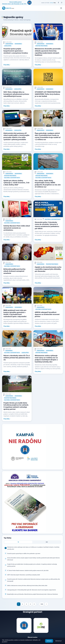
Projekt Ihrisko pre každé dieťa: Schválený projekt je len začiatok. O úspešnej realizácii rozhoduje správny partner (16, 406)
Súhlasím (49, 641)
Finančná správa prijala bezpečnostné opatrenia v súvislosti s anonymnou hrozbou (16, 51)
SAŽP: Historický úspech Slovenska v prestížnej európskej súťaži (24, 575)
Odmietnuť (58, 641)
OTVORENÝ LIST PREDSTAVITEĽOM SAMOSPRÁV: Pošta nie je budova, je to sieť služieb (48, 94)
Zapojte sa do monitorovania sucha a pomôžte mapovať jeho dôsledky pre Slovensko (48, 269)
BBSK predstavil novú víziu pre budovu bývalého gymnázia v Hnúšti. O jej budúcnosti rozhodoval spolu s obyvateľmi (15, 313)
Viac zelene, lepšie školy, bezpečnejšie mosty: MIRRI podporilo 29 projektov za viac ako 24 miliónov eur (48, 184)
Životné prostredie (41, 46)
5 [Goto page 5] (34, 604)
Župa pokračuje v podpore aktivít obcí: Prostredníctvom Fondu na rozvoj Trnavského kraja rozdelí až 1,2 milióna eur (48, 136)
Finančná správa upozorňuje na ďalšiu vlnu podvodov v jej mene (24, 553)
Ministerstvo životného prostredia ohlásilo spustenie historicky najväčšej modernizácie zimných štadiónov (48, 52)
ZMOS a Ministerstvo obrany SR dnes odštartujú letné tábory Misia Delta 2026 (27, 586)
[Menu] (61, 8)
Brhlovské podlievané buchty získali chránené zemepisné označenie (14, 271)
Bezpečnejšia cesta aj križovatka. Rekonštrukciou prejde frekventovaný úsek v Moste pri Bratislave (32, 594)
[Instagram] (62, 3)
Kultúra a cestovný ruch (12, 178)
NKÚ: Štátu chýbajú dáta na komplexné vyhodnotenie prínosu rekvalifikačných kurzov (16, 94)
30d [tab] (47, 542)
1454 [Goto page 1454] (42, 604)
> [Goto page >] (46, 604)
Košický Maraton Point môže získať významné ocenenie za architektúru (17, 228)
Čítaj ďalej (6, 65)
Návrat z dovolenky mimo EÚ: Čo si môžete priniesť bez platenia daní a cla (17, 358)
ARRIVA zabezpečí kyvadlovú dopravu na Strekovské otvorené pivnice (47, 314)
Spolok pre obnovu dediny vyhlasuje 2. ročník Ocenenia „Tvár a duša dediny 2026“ (16, 183)
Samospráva (9, 44)
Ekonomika (18, 44)
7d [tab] (18, 542)
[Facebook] (58, 3)
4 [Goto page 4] (30, 604)
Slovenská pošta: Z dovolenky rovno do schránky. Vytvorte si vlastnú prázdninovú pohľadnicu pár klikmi (47, 225)
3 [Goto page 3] (26, 604)
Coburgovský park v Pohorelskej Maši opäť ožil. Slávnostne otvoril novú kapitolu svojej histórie (32, 590)
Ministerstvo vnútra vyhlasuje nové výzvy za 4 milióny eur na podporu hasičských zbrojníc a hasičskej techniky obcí (46, 359)
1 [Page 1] (19, 604)
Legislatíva (8, 46)
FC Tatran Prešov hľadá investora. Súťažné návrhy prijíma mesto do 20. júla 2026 (28, 570)
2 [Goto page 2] (23, 604)
